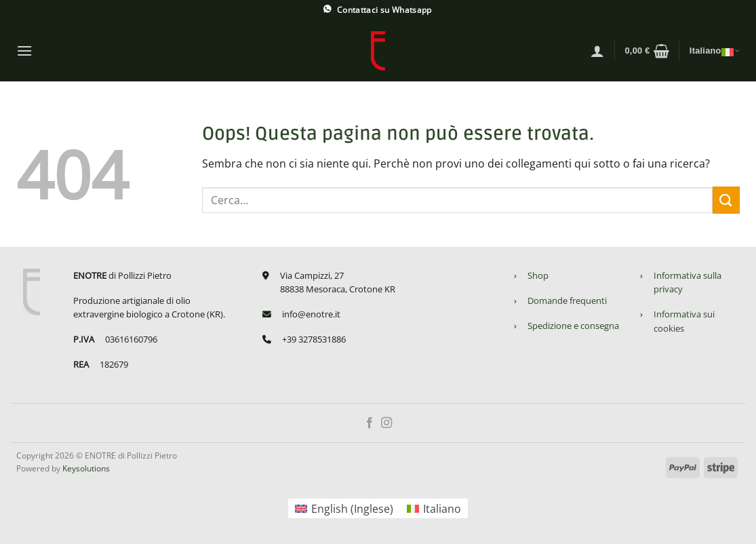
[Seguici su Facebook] (370, 423)
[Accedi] (597, 51)
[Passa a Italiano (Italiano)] (434, 508)
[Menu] (24, 51)
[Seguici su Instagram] (386, 423)
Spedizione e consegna (573, 326)
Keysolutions (86, 468)
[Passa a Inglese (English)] (344, 508)
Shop (538, 275)
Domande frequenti (567, 300)
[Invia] (726, 200)
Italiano (715, 51)
